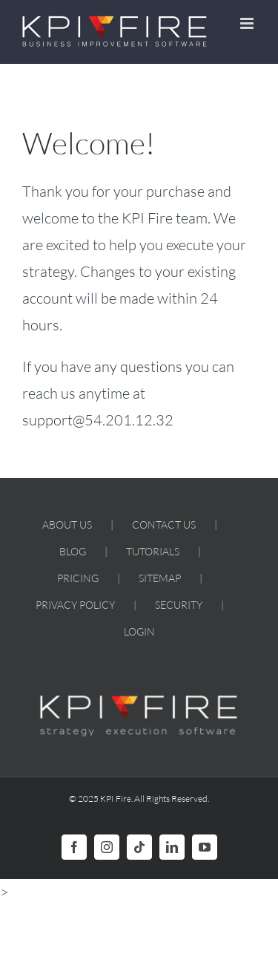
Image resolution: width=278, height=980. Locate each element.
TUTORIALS (153, 551)
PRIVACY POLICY (75, 605)
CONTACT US (164, 525)
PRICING (78, 578)
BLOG (73, 551)
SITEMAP (160, 578)
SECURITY (179, 605)
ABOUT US (67, 525)
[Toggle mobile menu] (248, 23)
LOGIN (139, 631)
